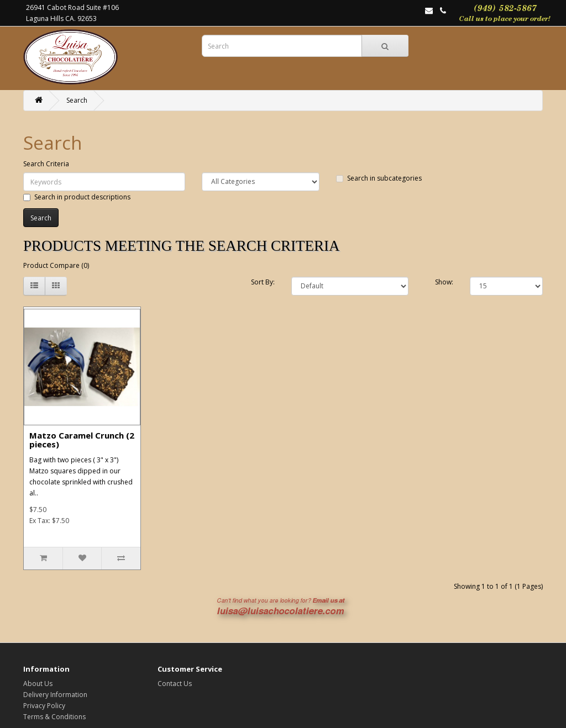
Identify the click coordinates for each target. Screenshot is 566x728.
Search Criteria (46, 164)
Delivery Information (55, 695)
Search (77, 100)
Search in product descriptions (77, 197)
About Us (38, 684)
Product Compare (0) (56, 265)
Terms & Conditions (54, 717)
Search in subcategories (379, 178)
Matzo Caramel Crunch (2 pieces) (82, 440)
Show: (444, 282)
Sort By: (263, 282)
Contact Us (175, 684)
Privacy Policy (44, 706)
